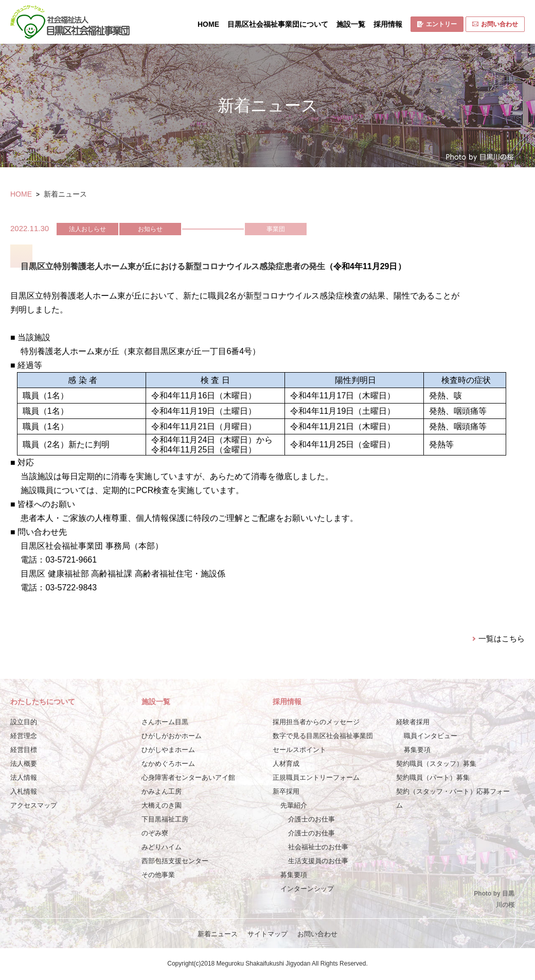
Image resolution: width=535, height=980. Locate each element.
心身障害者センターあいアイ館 (188, 777)
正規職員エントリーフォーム (316, 777)
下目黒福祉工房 (165, 819)
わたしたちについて (43, 702)
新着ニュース (218, 934)
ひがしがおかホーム (172, 736)
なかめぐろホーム (168, 764)
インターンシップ (307, 889)
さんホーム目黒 (165, 722)
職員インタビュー (431, 736)
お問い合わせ (495, 24)
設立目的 (24, 722)
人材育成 (286, 764)
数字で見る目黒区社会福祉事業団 (323, 736)
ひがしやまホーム (168, 750)
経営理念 (24, 736)
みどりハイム (162, 847)
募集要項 (294, 875)
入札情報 (24, 791)
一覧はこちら (502, 638)
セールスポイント (299, 750)
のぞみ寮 (155, 833)
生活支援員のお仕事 (318, 861)
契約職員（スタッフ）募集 (436, 764)
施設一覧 (351, 24)
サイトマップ (267, 934)
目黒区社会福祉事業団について (278, 24)
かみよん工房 (162, 791)
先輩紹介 (294, 805)
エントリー (437, 24)
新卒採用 (286, 791)
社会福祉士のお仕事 (318, 847)
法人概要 (24, 764)
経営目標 (24, 750)
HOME (208, 24)
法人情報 (24, 777)
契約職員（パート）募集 (433, 777)
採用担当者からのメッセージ (316, 722)
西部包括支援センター (175, 861)
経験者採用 (413, 722)
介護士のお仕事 (311, 819)
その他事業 (158, 875)
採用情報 (388, 24)
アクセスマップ (34, 805)
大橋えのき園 (162, 805)
